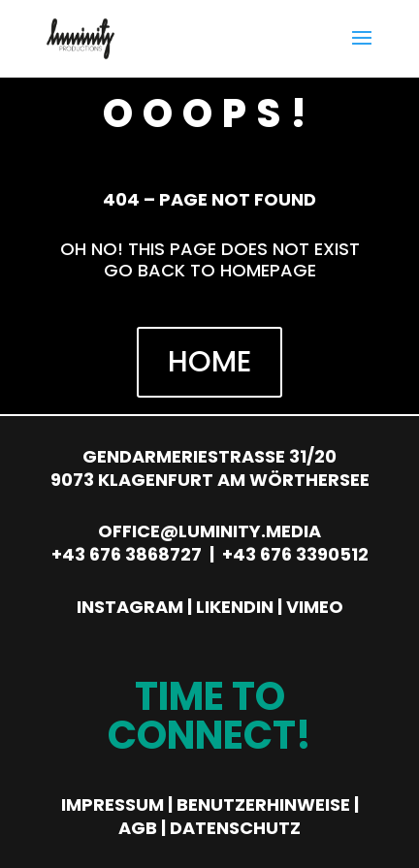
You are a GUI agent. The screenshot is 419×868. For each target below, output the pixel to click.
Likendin (235, 607)
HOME (209, 362)
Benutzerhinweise (263, 804)
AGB (138, 828)
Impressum (113, 804)
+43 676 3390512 (295, 554)
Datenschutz (235, 828)
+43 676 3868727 (127, 554)
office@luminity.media (209, 531)
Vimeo (315, 607)
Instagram (130, 607)
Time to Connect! (209, 716)
